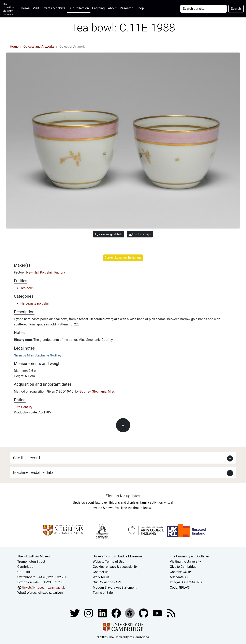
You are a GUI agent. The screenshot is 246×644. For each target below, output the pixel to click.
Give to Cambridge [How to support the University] (183, 567)
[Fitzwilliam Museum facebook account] (103, 613)
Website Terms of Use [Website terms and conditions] (109, 562)
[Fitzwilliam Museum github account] (144, 613)
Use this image (140, 234)
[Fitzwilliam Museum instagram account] (89, 613)
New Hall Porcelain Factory (46, 272)
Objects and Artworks (39, 47)
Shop (140, 8)
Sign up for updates (123, 496)
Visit (36, 8)
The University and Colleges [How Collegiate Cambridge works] (190, 556)
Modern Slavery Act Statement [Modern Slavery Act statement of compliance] (115, 588)
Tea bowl (27, 288)
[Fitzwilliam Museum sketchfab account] (130, 613)
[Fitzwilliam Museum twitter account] (75, 613)
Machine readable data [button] (33, 472)
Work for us (101, 577)
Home (26, 8)
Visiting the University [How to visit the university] (185, 562)
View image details (109, 234)
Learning (98, 8)
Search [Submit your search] (236, 9)
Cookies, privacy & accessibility (115, 567)
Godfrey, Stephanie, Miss (97, 391)
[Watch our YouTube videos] (158, 613)
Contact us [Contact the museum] (101, 572)
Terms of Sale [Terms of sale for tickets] (103, 593)
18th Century (23, 407)
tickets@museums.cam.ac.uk (43, 588)
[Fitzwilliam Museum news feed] (171, 613)
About (112, 8)
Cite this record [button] (27, 458)
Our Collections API (107, 582)
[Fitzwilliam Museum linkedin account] (117, 613)
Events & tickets (54, 8)
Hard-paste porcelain (35, 303)
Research (127, 8)
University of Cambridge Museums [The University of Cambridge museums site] (118, 556)
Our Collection (79, 8)
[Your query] (204, 9)
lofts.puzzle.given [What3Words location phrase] (50, 593)
